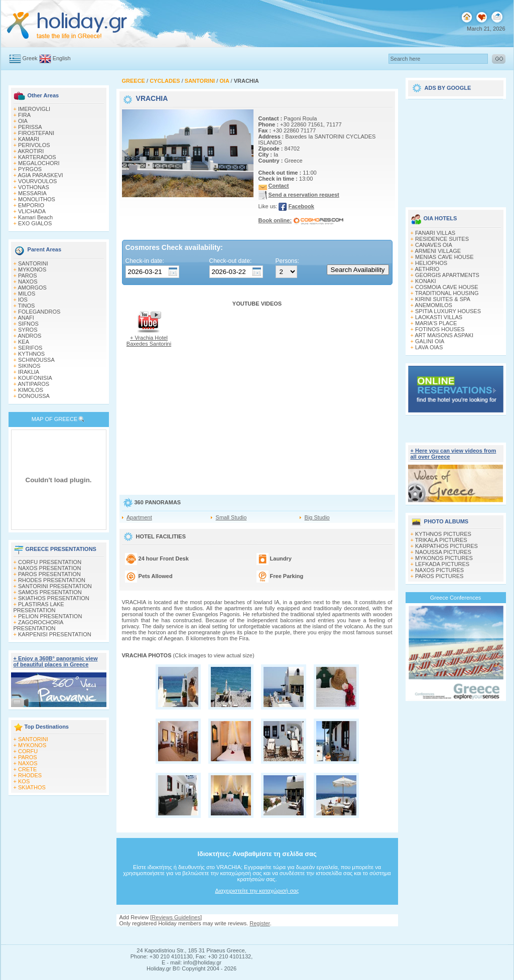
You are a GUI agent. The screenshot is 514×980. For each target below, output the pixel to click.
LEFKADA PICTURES (442, 564)
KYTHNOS (31, 354)
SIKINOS (29, 366)
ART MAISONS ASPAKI (444, 335)
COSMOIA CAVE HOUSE (447, 287)
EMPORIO (31, 205)
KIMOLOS (31, 390)
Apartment (139, 517)
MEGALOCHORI (39, 163)
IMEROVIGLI (34, 109)
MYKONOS (32, 269)
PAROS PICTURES (439, 576)
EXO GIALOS (35, 223)
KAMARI (29, 139)
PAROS (28, 275)
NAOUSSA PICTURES (443, 552)
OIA (23, 121)
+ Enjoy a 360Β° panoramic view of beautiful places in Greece (56, 661)
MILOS (27, 294)
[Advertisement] (456, 150)
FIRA (24, 115)
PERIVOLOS (34, 145)
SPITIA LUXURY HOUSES (448, 311)
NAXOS (28, 282)
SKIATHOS (32, 787)
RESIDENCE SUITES (442, 239)
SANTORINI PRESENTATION (55, 586)
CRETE (27, 769)
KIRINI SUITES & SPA (443, 299)
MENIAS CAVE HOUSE (444, 257)
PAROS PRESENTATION (49, 574)
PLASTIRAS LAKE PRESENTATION (39, 607)
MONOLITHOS (37, 199)
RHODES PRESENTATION (52, 580)
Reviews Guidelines (176, 917)
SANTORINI (33, 263)
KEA (24, 342)
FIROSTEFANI (36, 133)
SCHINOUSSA (36, 360)
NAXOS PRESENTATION (50, 568)
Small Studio (231, 517)
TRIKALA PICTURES (441, 540)
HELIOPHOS (431, 263)
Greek (30, 58)
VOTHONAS (34, 187)
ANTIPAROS (33, 384)
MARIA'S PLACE (436, 323)
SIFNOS (28, 324)
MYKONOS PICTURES (444, 558)
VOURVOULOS (37, 181)
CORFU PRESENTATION (50, 562)
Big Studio (317, 517)
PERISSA (30, 127)
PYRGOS (30, 169)
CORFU (28, 751)
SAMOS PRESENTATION (50, 592)
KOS (24, 781)
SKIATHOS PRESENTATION (54, 598)
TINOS (27, 306)
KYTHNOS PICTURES (443, 534)
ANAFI (26, 318)
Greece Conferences (456, 598)
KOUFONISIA (35, 378)
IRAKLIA (29, 372)
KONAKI (426, 281)
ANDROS (29, 336)
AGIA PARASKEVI (40, 175)
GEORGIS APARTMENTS (447, 275)
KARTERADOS (37, 157)
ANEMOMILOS (433, 305)
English (62, 58)
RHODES (30, 775)
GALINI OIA (430, 341)
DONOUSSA (34, 396)
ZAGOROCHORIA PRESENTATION (38, 625)
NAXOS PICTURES (439, 570)
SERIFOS (30, 348)
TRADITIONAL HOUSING (447, 293)
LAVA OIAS (429, 347)
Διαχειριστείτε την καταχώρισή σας (257, 891)
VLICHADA (32, 211)
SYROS (28, 330)
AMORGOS (32, 288)
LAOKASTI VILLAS (439, 317)
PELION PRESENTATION (50, 616)
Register (260, 923)
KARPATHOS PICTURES (446, 546)
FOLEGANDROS (39, 312)
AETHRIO (427, 269)
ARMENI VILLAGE (438, 251)
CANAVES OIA (434, 245)
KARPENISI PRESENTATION (55, 634)
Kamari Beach (35, 217)
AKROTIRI (31, 151)
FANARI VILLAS (435, 233)
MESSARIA (32, 193)
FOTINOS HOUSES (440, 329)
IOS (23, 300)
